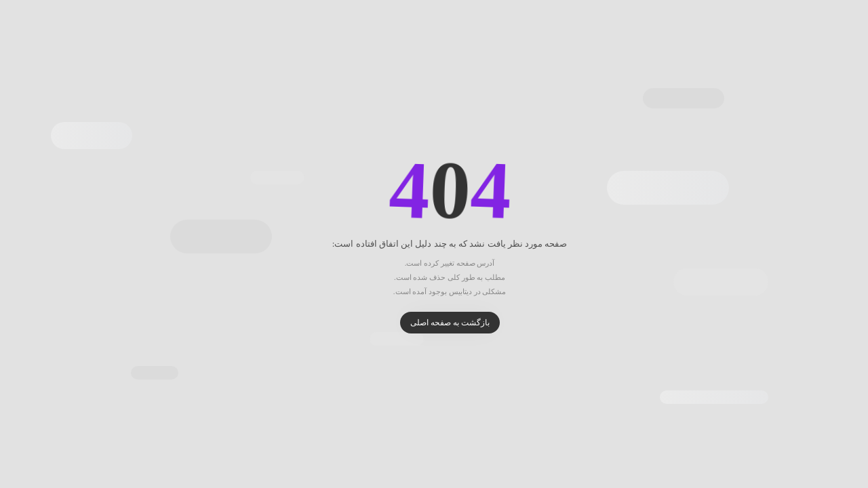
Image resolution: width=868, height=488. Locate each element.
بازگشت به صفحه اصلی (434, 323)
